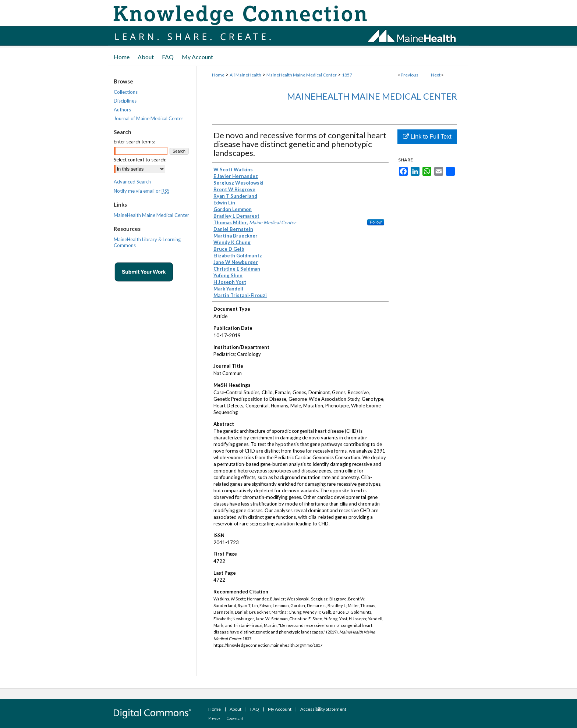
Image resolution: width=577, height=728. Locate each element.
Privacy (214, 718)
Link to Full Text (427, 137)
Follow (376, 222)
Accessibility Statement (323, 709)
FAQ (255, 709)
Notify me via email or (142, 191)
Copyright (235, 718)
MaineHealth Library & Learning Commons (147, 242)
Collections (126, 92)
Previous (410, 75)
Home (218, 75)
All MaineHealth (245, 75)
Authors (122, 110)
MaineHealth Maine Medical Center (302, 75)
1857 (347, 75)
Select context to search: (140, 160)
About (236, 709)
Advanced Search (132, 182)
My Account (280, 709)
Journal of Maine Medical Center (148, 118)
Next (436, 75)
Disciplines (125, 101)
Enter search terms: (134, 142)
